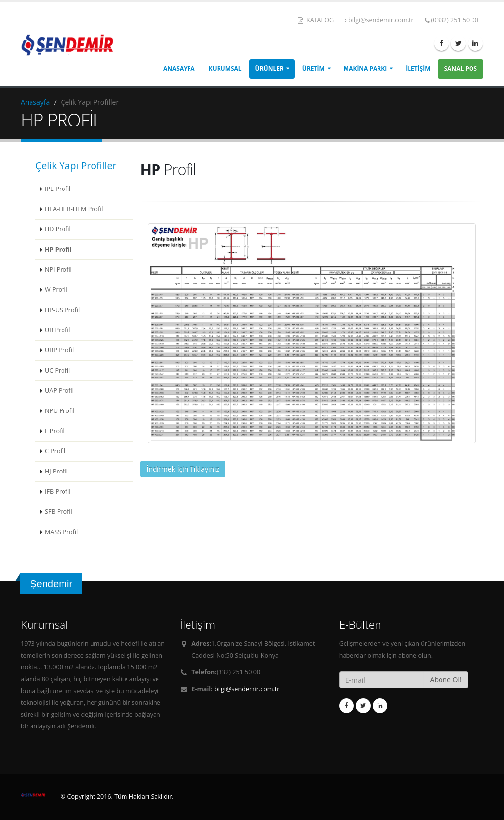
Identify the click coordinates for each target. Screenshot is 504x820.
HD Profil (58, 229)
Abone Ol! (446, 679)
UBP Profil (59, 350)
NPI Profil (58, 269)
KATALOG (316, 20)
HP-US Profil (62, 310)
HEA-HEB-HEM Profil (74, 209)
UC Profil (57, 370)
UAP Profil (59, 391)
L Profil (55, 431)
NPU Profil (60, 411)
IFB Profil (58, 491)
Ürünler (269, 69)
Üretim (314, 69)
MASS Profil (61, 532)
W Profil (56, 290)
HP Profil (58, 249)
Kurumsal (225, 69)
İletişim (418, 69)
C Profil (55, 451)
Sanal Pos (460, 69)
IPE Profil (58, 189)
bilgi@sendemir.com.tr (379, 20)
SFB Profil (59, 512)
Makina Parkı (365, 69)
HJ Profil (56, 471)
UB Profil (57, 330)
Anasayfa (179, 69)
